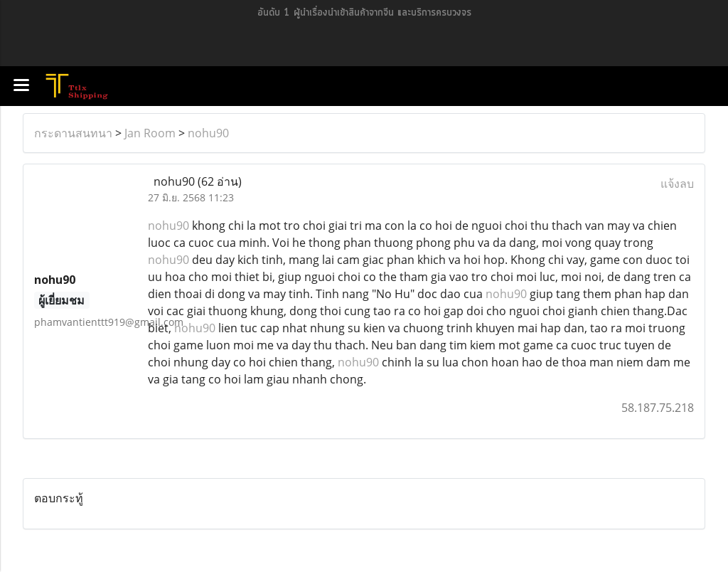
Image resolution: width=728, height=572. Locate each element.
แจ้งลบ (677, 184)
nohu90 (208, 133)
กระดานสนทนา (73, 133)
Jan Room (150, 133)
